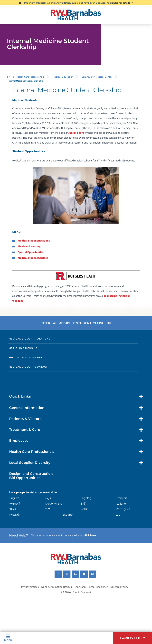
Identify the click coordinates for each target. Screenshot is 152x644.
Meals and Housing (29, 246)
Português (123, 509)
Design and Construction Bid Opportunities (31, 476)
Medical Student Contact (33, 258)
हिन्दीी (83, 504)
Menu (8, 638)
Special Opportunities (31, 252)
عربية (48, 498)
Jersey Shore (76, 133)
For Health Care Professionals (28, 77)
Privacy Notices (30, 587)
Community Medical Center (97, 77)
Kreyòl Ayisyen (55, 504)
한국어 (14, 509)
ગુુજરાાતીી (15, 504)
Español (68, 515)
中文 (48, 509)
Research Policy (119, 587)
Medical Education (63, 77)
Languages (81, 587)
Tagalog (86, 498)
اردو (118, 515)
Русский (14, 515)
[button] (133, 638)
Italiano (121, 504)
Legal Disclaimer (98, 587)
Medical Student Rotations (34, 241)
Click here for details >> (120, 3)
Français (121, 498)
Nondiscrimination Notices (57, 587)
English (14, 498)
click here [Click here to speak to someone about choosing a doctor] (90, 535)
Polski (84, 509)
